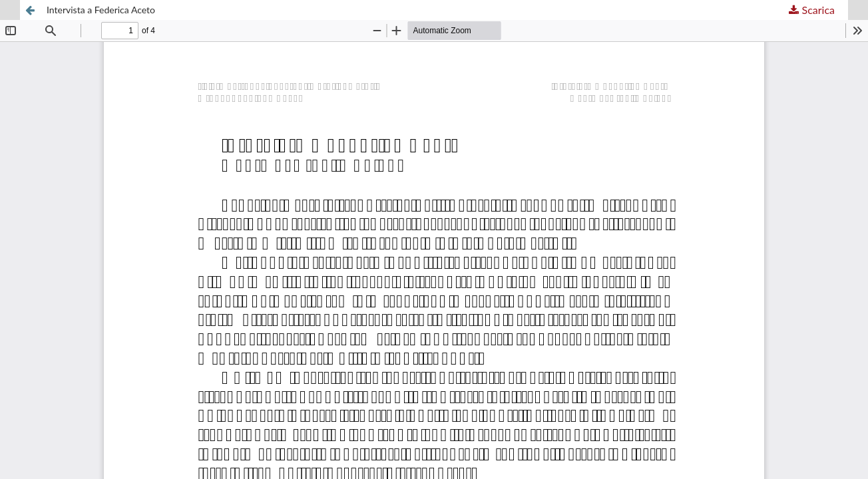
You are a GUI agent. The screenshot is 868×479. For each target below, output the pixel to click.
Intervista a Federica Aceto (101, 10)
